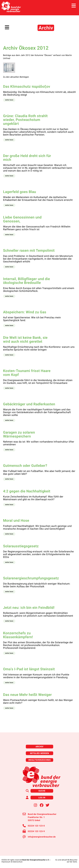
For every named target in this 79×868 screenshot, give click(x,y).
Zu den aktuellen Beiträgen (16, 77)
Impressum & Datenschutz (12, 862)
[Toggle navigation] (74, 6)
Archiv (39, 747)
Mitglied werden (39, 753)
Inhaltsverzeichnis (39, 760)
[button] (9, 100)
